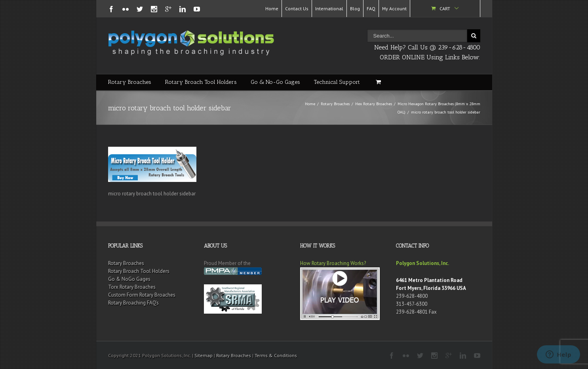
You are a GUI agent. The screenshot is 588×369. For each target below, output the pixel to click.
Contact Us (297, 9)
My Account (394, 9)
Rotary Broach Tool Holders (201, 82)
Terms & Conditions (276, 355)
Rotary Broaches (130, 82)
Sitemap (204, 355)
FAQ (371, 9)
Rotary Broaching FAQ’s (133, 303)
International (329, 9)
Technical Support (337, 82)
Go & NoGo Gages (129, 279)
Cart (445, 9)
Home (272, 9)
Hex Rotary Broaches (374, 104)
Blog (355, 9)
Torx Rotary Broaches (132, 287)
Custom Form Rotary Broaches (142, 295)
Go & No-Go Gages (275, 82)
